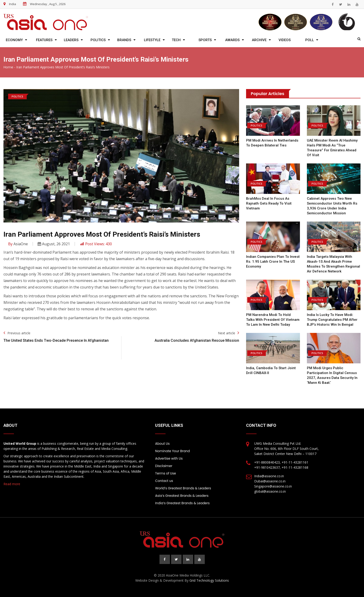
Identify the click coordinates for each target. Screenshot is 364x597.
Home (8, 67)
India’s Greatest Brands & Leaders (182, 503)
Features (44, 40)
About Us (162, 444)
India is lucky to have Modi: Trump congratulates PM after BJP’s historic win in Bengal (332, 320)
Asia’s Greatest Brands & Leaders (182, 496)
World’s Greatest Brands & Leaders (183, 488)
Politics (98, 40)
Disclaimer (164, 466)
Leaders (71, 40)
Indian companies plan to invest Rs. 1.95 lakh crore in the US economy (273, 262)
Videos (285, 40)
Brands (124, 40)
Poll (310, 40)
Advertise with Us (169, 458)
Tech (176, 40)
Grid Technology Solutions (209, 580)
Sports (205, 40)
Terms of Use (166, 473)
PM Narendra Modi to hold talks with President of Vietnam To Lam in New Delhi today (273, 320)
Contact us (164, 481)
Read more (12, 484)
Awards (232, 40)
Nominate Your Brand (172, 451)
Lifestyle (152, 40)
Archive (259, 40)
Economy (14, 40)
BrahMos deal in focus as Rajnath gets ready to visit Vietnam (269, 203)
